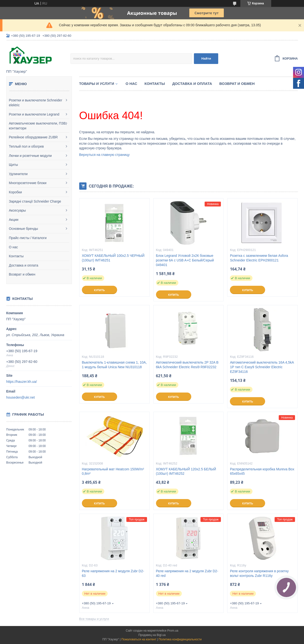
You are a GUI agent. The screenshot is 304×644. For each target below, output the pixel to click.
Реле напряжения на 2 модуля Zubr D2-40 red (187, 573)
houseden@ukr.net (21, 397)
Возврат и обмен (22, 274)
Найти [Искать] (206, 58)
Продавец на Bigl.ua (152, 635)
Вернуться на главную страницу (104, 155)
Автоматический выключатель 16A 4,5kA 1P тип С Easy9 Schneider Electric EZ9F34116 (262, 367)
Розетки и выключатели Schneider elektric (36, 103)
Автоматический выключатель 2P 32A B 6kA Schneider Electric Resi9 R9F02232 (187, 365)
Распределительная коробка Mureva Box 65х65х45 (262, 471)
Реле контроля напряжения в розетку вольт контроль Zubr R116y (259, 573)
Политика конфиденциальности (180, 639)
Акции (14, 220)
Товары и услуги (97, 84)
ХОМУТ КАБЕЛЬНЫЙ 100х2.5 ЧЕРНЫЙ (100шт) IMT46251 (113, 258)
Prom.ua (173, 631)
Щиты (13, 165)
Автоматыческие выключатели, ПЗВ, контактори (38, 126)
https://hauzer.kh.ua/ (22, 382)
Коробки (15, 192)
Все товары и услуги (94, 619)
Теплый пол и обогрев (26, 146)
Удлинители (18, 174)
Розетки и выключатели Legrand (34, 114)
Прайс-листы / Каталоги (28, 238)
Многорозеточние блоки (28, 183)
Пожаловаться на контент (139, 639)
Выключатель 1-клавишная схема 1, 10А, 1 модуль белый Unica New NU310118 (114, 365)
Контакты (16, 256)
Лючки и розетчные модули (30, 156)
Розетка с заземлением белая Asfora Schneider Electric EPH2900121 (259, 258)
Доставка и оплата (24, 265)
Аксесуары (17, 210)
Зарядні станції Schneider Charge (35, 201)
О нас (13, 247)
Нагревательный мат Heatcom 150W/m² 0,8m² (113, 471)
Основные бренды (24, 229)
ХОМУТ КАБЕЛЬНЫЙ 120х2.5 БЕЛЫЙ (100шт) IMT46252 (186, 471)
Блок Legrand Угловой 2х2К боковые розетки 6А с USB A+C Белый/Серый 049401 (185, 260)
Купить (99, 290)
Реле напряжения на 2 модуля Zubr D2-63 (113, 573)
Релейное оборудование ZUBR (33, 137)
